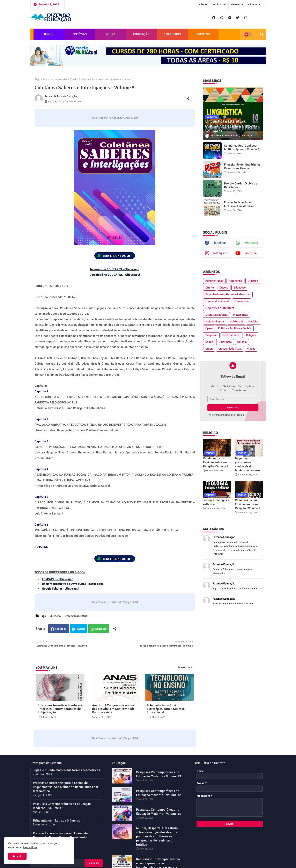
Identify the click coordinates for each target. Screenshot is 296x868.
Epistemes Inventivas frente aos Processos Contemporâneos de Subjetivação (60, 709)
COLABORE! (172, 34)
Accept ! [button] (17, 856)
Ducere (224, 288)
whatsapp (251, 243)
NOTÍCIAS (80, 34)
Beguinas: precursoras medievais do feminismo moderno (248, 464)
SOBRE (110, 34)
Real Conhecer (232, 335)
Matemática (240, 315)
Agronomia (235, 281)
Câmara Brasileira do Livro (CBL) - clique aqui (72, 584)
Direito (210, 288)
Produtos (255, 5)
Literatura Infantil (216, 315)
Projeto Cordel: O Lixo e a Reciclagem (241, 185)
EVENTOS (203, 34)
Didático (253, 281)
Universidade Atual (65, 79)
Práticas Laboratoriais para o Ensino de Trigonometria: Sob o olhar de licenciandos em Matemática (65, 787)
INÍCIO (49, 34)
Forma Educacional (217, 301)
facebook (220, 243)
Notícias (253, 322)
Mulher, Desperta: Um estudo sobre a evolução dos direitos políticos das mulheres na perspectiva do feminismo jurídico (157, 836)
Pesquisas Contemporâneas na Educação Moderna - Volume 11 (159, 812)
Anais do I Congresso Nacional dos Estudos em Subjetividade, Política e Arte (114, 709)
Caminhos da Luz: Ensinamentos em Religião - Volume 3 (216, 462)
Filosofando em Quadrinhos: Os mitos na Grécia (243, 166)
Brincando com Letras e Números (56, 820)
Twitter (81, 629)
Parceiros (238, 5)
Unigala (242, 342)
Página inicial (43, 79)
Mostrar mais (186, 668)
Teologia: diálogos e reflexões (216, 502)
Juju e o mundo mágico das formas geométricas (66, 770)
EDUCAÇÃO (141, 34)
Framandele (242, 301)
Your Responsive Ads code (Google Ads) (115, 118)
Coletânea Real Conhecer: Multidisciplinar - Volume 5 (242, 147)
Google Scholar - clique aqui (61, 589)
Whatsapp (101, 629)
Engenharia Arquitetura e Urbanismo (228, 294)
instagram (220, 253)
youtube (251, 253)
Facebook (61, 629)
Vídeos (251, 349)
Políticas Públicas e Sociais (235, 328)
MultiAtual (236, 322)
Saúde (209, 342)
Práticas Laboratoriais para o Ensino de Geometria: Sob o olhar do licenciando (60, 835)
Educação (55, 616)
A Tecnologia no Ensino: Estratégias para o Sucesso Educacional (166, 709)
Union (209, 349)
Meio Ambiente (215, 322)
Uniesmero (225, 342)
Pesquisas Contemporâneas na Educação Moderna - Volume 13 (159, 774)
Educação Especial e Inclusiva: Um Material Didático (239, 206)
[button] (262, 34)
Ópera (209, 328)
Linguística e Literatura (220, 308)
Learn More (30, 847)
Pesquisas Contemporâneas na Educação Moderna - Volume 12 (62, 806)
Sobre (204, 5)
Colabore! (220, 5)
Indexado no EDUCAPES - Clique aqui (115, 269)
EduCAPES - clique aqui (58, 579)
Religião (251, 335)
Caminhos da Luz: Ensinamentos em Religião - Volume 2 (248, 504)
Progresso (211, 335)
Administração (214, 281)
